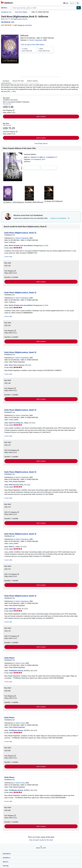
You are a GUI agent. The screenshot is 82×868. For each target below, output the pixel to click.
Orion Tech (13, 365)
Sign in (72, 3)
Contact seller (8, 257)
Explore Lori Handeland (60, 218)
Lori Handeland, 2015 (38, 159)
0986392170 (35, 157)
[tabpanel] (40, 88)
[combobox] (44, 8)
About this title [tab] (18, 81)
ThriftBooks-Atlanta (16, 671)
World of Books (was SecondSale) (21, 245)
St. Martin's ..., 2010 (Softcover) (14, 202)
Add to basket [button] (41, 116)
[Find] (79, 8)
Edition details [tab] (32, 81)
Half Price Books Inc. (16, 423)
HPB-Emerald (14, 485)
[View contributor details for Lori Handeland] (8, 22)
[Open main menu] (5, 8)
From (29, 50)
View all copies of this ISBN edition (33, 44)
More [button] (14, 91)
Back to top (41, 848)
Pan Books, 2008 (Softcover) (34, 202)
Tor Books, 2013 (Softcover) (53, 201)
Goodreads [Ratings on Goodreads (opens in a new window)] (28, 25)
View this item (7, 104)
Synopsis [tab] (6, 81)
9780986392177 (52, 157)
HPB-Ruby (12, 609)
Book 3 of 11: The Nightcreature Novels (14, 19)
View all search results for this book (41, 840)
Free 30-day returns (41, 143)
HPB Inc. (12, 547)
